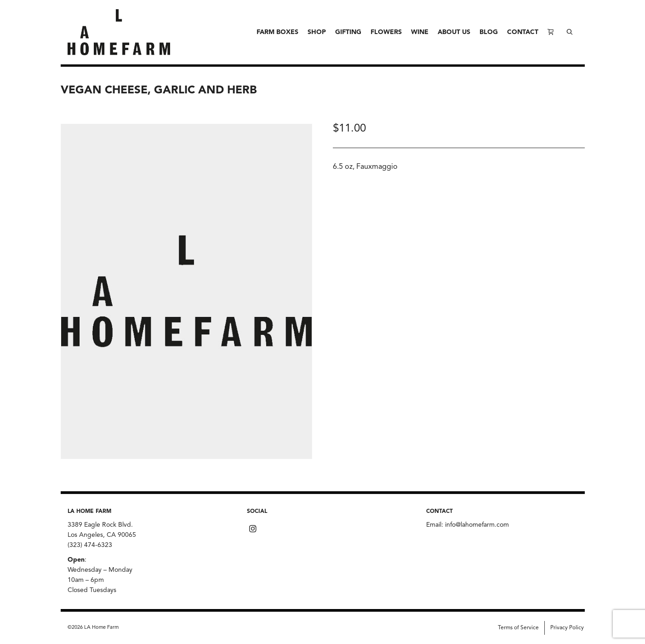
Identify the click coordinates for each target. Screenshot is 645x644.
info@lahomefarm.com (477, 525)
